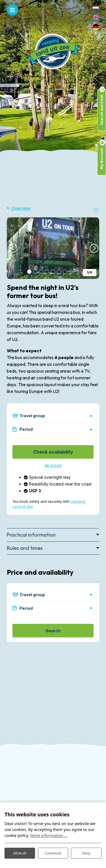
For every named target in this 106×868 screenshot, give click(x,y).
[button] (29, 272)
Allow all (20, 853)
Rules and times (25, 548)
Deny (86, 853)
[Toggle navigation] (12, 10)
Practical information (31, 535)
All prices (53, 465)
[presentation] (12, 248)
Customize (53, 853)
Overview (21, 208)
